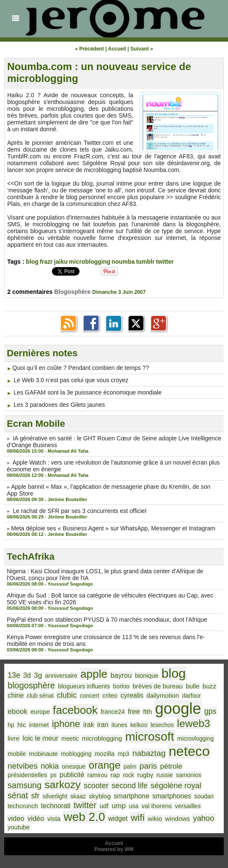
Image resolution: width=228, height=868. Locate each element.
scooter (96, 786)
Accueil (117, 49)
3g (38, 675)
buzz (209, 686)
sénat (18, 795)
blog (32, 262)
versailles (188, 806)
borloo (121, 686)
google (178, 709)
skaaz (78, 796)
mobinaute (43, 754)
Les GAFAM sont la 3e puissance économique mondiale (88, 392)
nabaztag (149, 753)
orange (105, 765)
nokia (50, 766)
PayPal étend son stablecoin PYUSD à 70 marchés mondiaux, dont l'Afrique (107, 620)
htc (22, 725)
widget (118, 819)
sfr (35, 796)
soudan (204, 796)
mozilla (104, 754)
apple (94, 674)
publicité (72, 775)
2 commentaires (31, 292)
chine (16, 695)
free (134, 711)
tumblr (145, 262)
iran (103, 725)
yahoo (204, 818)
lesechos (162, 725)
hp (11, 725)
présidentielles (27, 775)
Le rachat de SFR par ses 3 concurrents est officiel (80, 511)
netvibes (23, 766)
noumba (123, 262)
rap (115, 775)
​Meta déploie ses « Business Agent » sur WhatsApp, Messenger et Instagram (113, 528)
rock (128, 775)
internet (39, 725)
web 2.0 (84, 817)
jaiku (61, 262)
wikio (155, 819)
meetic (70, 738)
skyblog (100, 796)
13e (14, 675)
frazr (46, 262)
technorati (56, 806)
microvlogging (196, 738)
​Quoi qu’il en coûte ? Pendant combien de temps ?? (81, 368)
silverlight (55, 796)
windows (177, 819)
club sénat (40, 696)
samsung (24, 785)
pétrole (171, 766)
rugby (145, 775)
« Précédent (89, 49)
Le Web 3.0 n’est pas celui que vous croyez (71, 380)
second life (130, 786)
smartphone (132, 796)
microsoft (150, 736)
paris (148, 766)
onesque (74, 767)
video (16, 818)
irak (89, 725)
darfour (191, 696)
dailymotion (163, 695)
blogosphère (31, 685)
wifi (138, 817)
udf (104, 806)
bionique (147, 676)
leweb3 (194, 723)
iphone (66, 724)
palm (130, 767)
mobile (17, 754)
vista (54, 819)
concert (90, 696)
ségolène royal (176, 785)
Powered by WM (114, 849)
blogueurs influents (84, 686)
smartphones (172, 796)
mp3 (124, 754)
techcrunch (23, 806)
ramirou (97, 775)
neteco (189, 751)
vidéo (36, 818)
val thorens (157, 806)
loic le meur (40, 738)
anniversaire (61, 676)
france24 (113, 712)
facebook (75, 710)
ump (119, 806)
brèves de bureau (158, 686)
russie (165, 775)
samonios (189, 775)
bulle (193, 686)
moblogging (76, 754)
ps (53, 775)
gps (210, 711)
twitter (165, 262)
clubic (67, 695)
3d (27, 675)
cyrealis (132, 695)
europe (40, 712)
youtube (19, 827)
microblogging (90, 262)
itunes (119, 725)
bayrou (121, 675)
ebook (17, 712)
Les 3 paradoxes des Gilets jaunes (59, 405)
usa (134, 806)
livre (14, 738)
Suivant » (142, 49)
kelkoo (139, 725)
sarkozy (63, 785)
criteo (110, 696)
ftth (147, 712)
